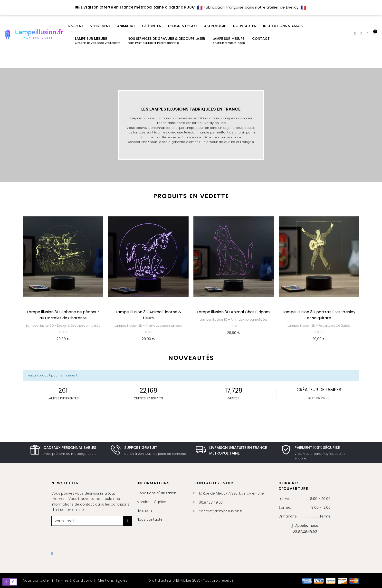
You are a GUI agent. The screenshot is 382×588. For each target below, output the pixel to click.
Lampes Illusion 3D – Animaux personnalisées (148, 326)
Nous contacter (150, 519)
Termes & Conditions (74, 580)
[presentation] (91, 535)
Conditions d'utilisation (157, 493)
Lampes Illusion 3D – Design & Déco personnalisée (63, 326)
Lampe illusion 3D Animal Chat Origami (234, 312)
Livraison (144, 511)
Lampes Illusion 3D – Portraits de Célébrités (319, 326)
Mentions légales (151, 502)
